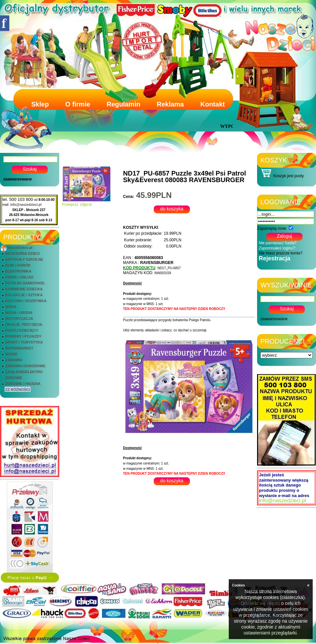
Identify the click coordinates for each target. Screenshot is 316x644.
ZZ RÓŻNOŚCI (18, 390)
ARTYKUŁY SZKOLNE (24, 259)
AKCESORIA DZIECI (23, 253)
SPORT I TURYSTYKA (24, 342)
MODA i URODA (19, 313)
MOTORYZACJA (19, 319)
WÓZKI (11, 354)
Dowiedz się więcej (260, 603)
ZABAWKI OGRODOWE (25, 366)
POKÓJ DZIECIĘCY (22, 330)
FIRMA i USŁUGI (19, 277)
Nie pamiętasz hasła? (278, 243)
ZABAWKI (14, 360)
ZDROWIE (14, 378)
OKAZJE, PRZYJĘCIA (24, 324)
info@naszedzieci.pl (26, 205)
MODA (11, 307)
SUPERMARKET (19, 348)
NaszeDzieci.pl (20, 248)
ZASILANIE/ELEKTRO (24, 372)
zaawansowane (18, 179)
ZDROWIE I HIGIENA (23, 384)
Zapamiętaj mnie (272, 228)
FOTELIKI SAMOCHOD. (25, 283)
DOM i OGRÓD (18, 265)
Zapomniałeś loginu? (277, 248)
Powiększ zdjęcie (87, 203)
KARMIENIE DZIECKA (24, 289)
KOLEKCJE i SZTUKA (24, 295)
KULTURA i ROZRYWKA (26, 301)
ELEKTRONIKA (18, 271)
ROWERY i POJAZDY (23, 336)
